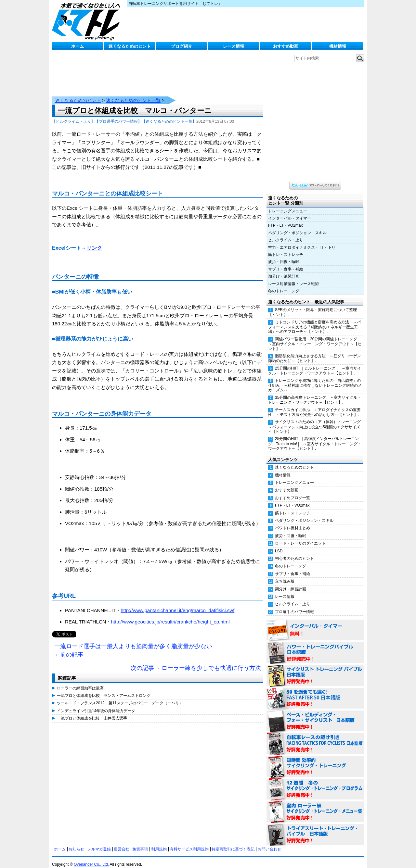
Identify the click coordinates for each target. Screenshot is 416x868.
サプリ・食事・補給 (286, 263)
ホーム (78, 46)
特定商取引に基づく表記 (233, 843)
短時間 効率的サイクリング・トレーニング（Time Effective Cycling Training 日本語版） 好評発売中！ (315, 760)
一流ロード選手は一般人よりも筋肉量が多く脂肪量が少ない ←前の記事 (133, 644)
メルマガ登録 (99, 843)
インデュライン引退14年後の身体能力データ (96, 704)
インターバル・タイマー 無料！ (315, 624)
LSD (279, 545)
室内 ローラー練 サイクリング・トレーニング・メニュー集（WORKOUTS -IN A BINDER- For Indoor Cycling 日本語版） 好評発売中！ (315, 806)
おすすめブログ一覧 (292, 491)
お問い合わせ (269, 843)
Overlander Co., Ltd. (91, 858)
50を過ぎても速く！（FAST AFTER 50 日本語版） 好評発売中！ (315, 692)
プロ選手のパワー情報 (294, 605)
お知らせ (76, 843)
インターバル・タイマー (290, 212)
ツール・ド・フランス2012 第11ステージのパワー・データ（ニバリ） (120, 697)
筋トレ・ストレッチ (286, 248)
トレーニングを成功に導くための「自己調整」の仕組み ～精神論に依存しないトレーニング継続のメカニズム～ (315, 379)
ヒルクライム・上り (286, 233)
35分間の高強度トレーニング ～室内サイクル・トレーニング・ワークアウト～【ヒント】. (315, 393)
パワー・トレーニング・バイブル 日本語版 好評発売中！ (315, 647)
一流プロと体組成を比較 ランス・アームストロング (104, 689)
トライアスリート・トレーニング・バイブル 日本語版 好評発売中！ (315, 828)
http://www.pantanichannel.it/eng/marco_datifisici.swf (177, 604)
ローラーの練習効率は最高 (80, 682)
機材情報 (338, 46)
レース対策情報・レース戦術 (293, 277)
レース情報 (234, 46)
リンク (94, 241)
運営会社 (122, 843)
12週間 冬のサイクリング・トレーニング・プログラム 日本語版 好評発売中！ (315, 783)
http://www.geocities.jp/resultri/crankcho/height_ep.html (170, 615)
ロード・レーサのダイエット (300, 537)
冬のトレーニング (284, 284)
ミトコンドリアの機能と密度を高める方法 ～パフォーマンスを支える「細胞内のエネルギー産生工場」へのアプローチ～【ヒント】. (314, 321)
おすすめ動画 (286, 46)
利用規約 (159, 843)
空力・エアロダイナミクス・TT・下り (302, 241)
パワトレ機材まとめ (292, 522)
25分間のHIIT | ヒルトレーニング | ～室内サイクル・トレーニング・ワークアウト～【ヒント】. (315, 364)
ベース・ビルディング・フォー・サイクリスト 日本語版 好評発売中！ (315, 715)
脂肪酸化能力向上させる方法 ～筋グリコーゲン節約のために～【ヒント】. (314, 352)
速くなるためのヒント (130, 46)
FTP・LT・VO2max (285, 219)
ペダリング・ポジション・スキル (297, 226)
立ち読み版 (285, 575)
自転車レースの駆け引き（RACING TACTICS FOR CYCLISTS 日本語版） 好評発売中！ (315, 737)
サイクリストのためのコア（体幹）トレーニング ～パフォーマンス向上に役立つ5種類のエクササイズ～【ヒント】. (316, 420)
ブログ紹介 (182, 46)
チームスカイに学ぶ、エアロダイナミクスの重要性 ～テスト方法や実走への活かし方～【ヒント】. (314, 406)
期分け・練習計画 (284, 270)
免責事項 (140, 843)
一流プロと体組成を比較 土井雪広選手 (92, 712)
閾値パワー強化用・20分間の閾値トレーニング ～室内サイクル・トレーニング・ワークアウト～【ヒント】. (315, 337)
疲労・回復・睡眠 (284, 255)
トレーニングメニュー (288, 205)
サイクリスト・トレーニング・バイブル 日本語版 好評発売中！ (315, 669)
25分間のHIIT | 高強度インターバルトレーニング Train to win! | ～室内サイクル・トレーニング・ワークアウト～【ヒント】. (315, 437)
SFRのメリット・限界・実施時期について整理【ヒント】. (312, 306)
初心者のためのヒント (294, 552)
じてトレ (88, 21)
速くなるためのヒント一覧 (133, 94)
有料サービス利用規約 (189, 843)
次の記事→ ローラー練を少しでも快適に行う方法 (196, 661)
